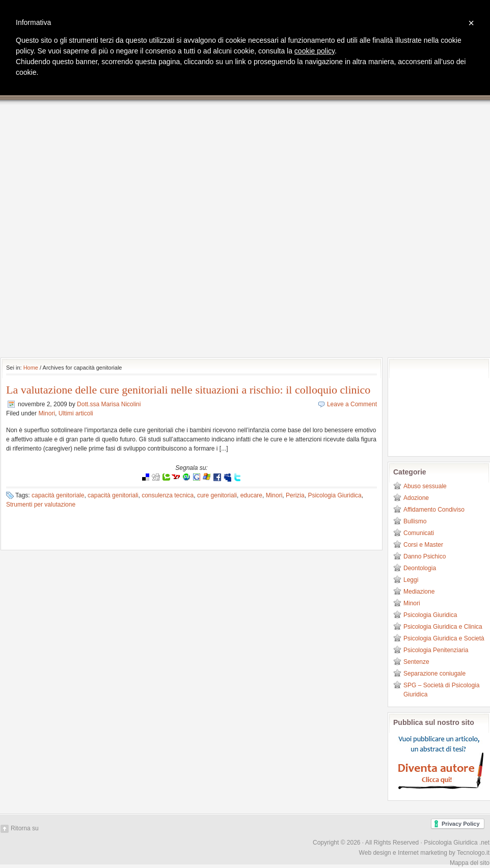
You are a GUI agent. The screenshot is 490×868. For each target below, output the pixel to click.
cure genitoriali (217, 495)
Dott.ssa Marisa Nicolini (109, 404)
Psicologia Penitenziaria (436, 650)
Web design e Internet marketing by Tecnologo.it (424, 853)
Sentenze (416, 662)
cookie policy (315, 51)
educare (251, 495)
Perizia (295, 495)
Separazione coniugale (434, 674)
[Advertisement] (122, 229)
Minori (47, 413)
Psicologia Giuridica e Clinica (443, 627)
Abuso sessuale (425, 486)
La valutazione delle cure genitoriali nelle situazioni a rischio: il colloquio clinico (188, 390)
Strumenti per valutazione (41, 505)
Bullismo (415, 521)
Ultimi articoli (76, 413)
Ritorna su (25, 828)
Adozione (416, 498)
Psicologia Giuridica (334, 495)
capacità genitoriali (113, 495)
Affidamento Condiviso (434, 510)
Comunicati (419, 533)
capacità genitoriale (58, 495)
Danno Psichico (425, 556)
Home (31, 368)
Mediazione (419, 592)
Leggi (411, 580)
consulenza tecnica (168, 495)
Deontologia (420, 568)
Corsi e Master (423, 545)
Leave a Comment (352, 404)
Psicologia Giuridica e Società (444, 638)
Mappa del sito (470, 863)
